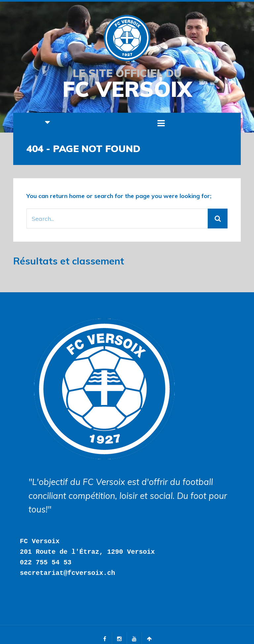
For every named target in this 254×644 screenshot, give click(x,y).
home (77, 196)
